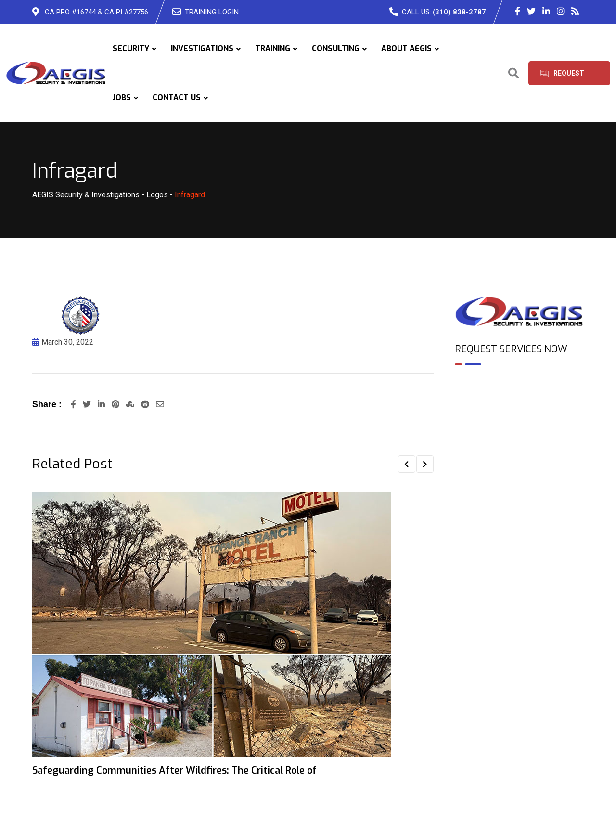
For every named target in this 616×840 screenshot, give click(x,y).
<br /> (520, 414)
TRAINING (273, 48)
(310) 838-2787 (459, 12)
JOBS (122, 97)
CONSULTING (336, 48)
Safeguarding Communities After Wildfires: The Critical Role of (174, 770)
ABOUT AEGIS (406, 48)
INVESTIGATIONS (202, 48)
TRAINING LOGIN (212, 12)
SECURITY (131, 48)
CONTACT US (177, 97)
